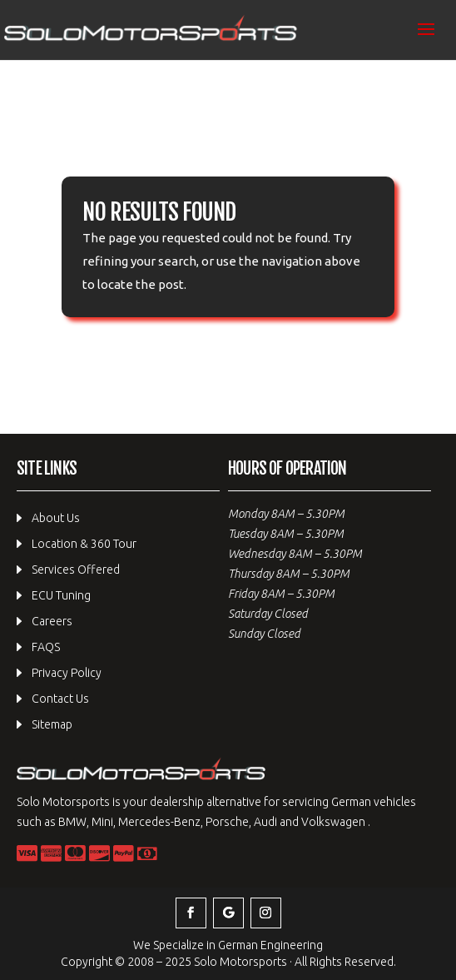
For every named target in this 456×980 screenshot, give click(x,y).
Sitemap (52, 724)
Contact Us (60, 699)
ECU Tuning (61, 595)
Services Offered (76, 570)
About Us (56, 518)
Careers (52, 621)
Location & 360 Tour (84, 544)
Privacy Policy (67, 673)
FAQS (46, 647)
